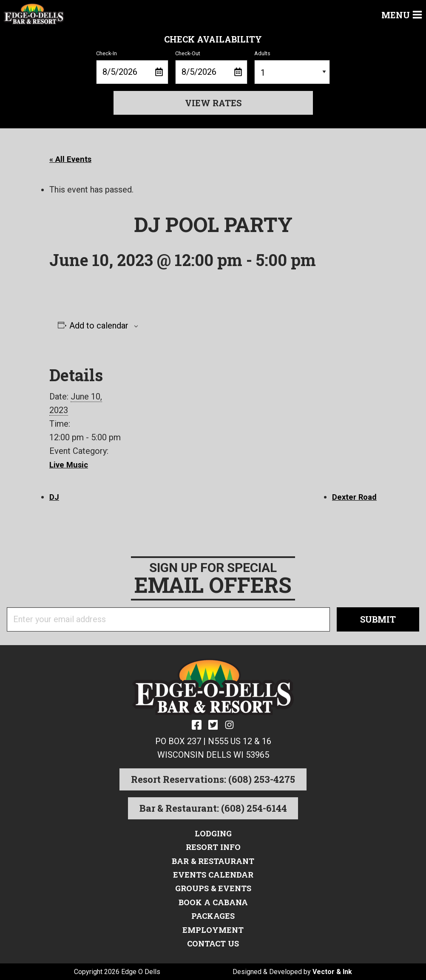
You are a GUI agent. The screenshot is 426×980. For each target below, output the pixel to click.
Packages (213, 915)
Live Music (70, 465)
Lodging (213, 834)
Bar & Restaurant (213, 861)
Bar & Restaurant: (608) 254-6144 (213, 809)
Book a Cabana (213, 902)
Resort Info (213, 847)
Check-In (132, 67)
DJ (55, 497)
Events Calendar (213, 875)
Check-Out (211, 67)
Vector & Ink (332, 971)
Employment (213, 929)
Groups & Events (213, 888)
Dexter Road (353, 497)
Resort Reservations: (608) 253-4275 (213, 780)
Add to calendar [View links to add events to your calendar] (99, 326)
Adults (292, 67)
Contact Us (213, 943)
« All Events (72, 159)
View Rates (213, 103)
